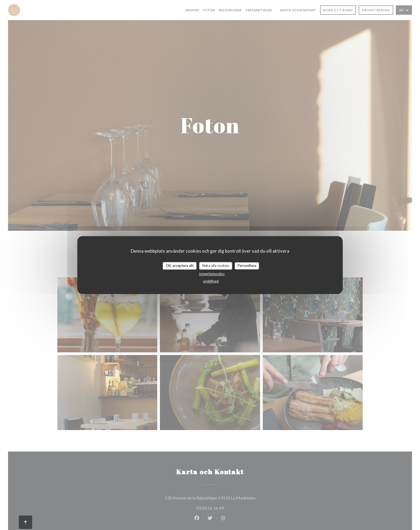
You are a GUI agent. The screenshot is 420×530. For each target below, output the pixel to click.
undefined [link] (211, 281)
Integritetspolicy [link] (212, 274)
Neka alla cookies (216, 266)
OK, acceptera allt (180, 266)
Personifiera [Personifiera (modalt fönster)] (247, 266)
